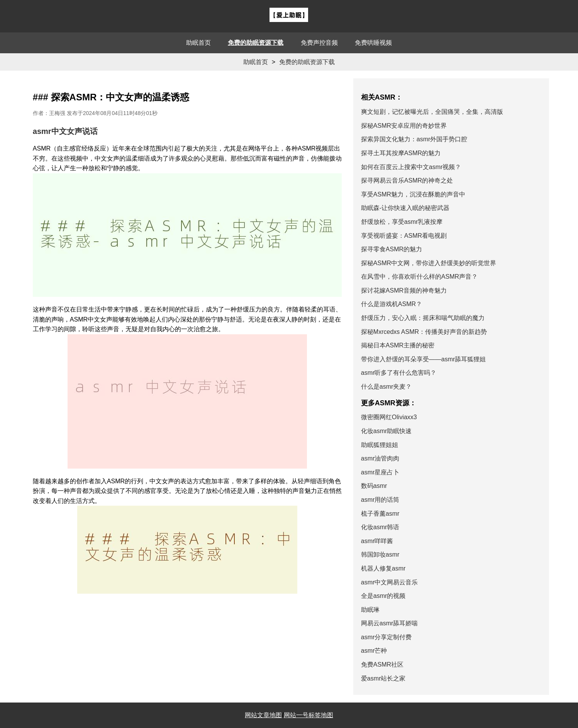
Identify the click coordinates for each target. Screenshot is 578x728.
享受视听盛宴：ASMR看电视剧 (404, 236)
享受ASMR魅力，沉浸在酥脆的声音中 (413, 194)
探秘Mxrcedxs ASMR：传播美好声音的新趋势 (424, 332)
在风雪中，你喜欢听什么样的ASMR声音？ (419, 277)
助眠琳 (370, 610)
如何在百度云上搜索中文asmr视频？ (411, 167)
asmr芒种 (374, 651)
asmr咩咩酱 (377, 541)
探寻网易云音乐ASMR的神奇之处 (407, 180)
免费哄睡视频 (373, 43)
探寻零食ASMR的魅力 (392, 249)
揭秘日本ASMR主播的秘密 (398, 345)
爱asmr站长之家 (383, 678)
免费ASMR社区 (382, 665)
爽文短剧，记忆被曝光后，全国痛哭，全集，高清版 (432, 112)
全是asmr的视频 (383, 596)
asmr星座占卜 (380, 472)
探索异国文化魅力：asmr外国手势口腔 (414, 139)
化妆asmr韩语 (380, 527)
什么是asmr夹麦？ (386, 387)
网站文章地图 (263, 715)
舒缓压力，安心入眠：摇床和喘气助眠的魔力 (423, 318)
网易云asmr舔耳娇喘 (390, 623)
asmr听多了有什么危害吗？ (399, 373)
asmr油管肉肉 (380, 458)
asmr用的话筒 (380, 500)
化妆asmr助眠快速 (386, 431)
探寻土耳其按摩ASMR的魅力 (401, 153)
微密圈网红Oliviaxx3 (389, 417)
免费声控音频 (319, 43)
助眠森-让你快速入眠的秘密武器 (405, 208)
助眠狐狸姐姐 (380, 445)
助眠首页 (198, 43)
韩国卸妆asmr (380, 554)
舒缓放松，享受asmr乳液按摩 (402, 222)
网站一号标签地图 (308, 715)
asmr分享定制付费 (386, 637)
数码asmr (374, 486)
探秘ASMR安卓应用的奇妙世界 (404, 126)
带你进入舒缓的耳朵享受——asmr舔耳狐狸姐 (424, 359)
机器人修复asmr (383, 568)
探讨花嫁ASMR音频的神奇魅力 (404, 290)
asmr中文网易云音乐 (390, 582)
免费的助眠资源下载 (256, 43)
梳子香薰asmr (380, 514)
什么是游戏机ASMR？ (392, 304)
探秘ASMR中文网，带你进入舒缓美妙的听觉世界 (429, 263)
